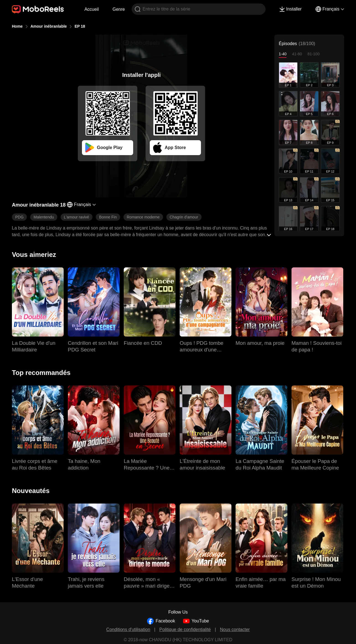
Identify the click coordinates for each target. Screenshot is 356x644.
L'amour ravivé (77, 217)
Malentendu (44, 217)
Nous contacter (235, 629)
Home (17, 26)
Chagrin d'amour (184, 217)
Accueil (92, 9)
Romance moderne (143, 217)
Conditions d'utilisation (128, 629)
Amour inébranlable (49, 26)
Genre (119, 9)
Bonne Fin (108, 217)
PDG (19, 217)
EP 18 (80, 26)
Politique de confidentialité (185, 629)
